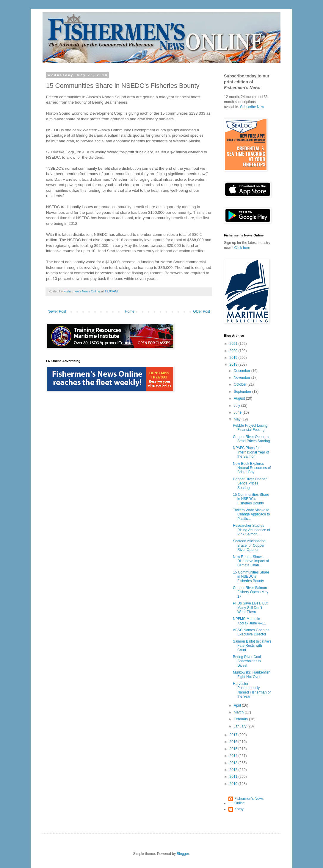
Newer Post (57, 311)
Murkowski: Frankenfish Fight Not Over (252, 674)
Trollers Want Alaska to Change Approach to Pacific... (251, 514)
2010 (234, 784)
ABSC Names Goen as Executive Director (251, 632)
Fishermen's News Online (249, 801)
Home (130, 311)
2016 (234, 742)
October (241, 384)
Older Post (202, 311)
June (238, 412)
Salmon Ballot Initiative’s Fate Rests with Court (252, 646)
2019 (234, 358)
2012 (234, 770)
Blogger (183, 854)
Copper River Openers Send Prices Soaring (251, 439)
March (239, 712)
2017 (234, 735)
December (243, 371)
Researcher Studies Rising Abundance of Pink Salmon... (251, 530)
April (238, 705)
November (243, 378)
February (241, 719)
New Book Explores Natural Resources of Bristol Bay (252, 468)
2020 (234, 351)
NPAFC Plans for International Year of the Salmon (251, 452)
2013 (234, 763)
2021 (234, 344)
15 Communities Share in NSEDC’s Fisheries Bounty (251, 499)
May (238, 419)
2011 (234, 777)
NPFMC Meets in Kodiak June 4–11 (249, 621)
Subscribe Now (252, 107)
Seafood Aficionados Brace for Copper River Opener (249, 545)
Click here (242, 248)
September (243, 392)
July (237, 406)
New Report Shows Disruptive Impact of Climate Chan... (251, 561)
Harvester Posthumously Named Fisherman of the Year (252, 690)
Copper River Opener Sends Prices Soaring (250, 483)
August (240, 398)
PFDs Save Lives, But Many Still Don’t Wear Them (250, 608)
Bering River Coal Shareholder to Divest (247, 661)
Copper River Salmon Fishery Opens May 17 (251, 592)
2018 (234, 364)
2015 (234, 749)
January (241, 726)
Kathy (239, 809)
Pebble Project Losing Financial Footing (250, 428)
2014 (234, 756)
